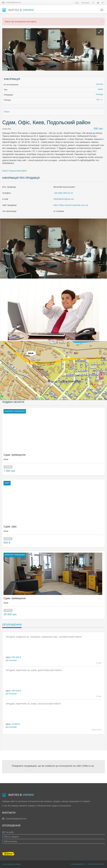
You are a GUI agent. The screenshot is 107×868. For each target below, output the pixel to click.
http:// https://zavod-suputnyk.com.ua (71, 205)
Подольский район (18, 171)
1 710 (5, 837)
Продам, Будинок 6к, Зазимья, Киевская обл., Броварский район (44, 637)
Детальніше (11, 660)
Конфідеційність (78, 864)
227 (4, 832)
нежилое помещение (15, 411)
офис (7, 483)
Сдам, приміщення (15, 455)
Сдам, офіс (10, 527)
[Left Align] (100, 32)
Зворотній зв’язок (96, 864)
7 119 (5, 841)
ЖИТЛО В (18, 10)
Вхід (77, 3)
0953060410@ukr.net (64, 199)
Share (7, 112)
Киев (5, 171)
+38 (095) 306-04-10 (63, 193)
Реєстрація (85, 3)
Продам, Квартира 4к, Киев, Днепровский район (34, 670)
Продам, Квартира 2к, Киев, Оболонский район (33, 704)
